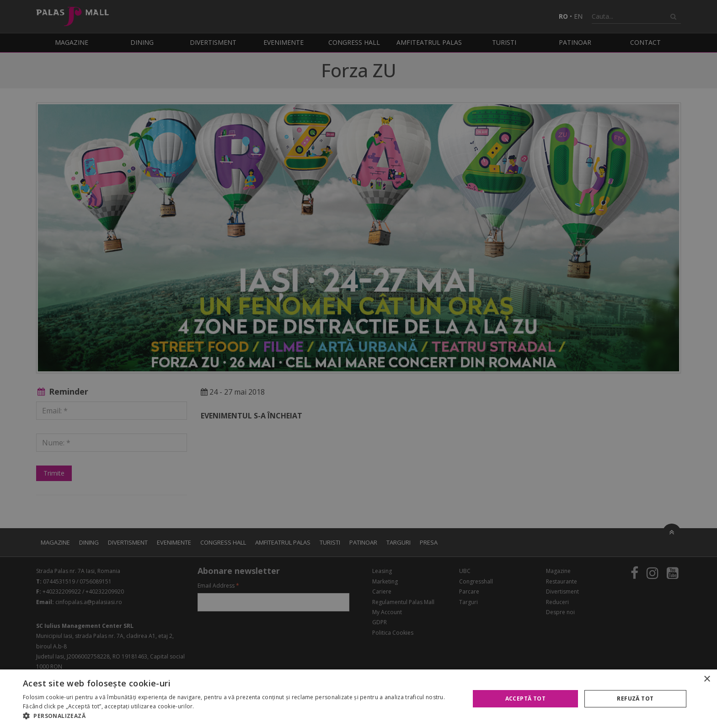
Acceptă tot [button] (525, 699)
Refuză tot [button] (635, 699)
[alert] (358, 364)
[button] (240, 716)
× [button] (707, 679)
